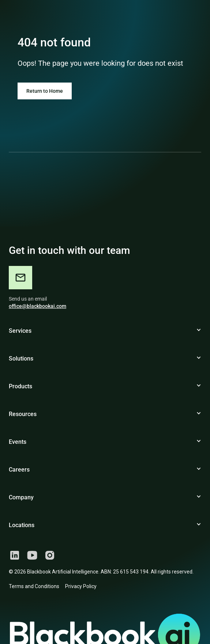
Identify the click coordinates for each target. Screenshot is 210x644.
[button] (105, 334)
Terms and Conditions (34, 586)
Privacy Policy (81, 586)
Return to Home (45, 91)
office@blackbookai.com (37, 306)
